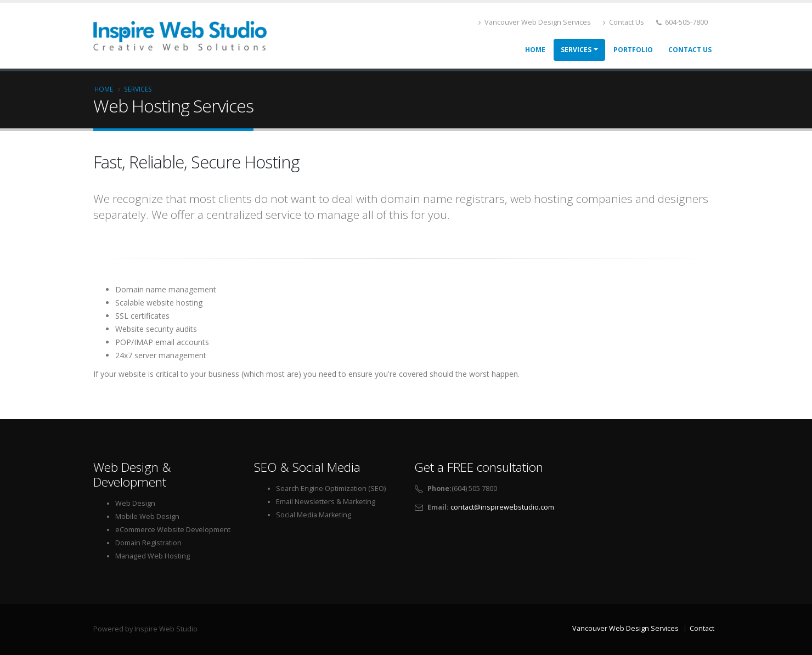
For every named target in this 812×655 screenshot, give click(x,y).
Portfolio (633, 50)
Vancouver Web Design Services (535, 22)
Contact (702, 628)
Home (535, 50)
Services (576, 50)
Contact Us (624, 22)
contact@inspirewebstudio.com (502, 507)
